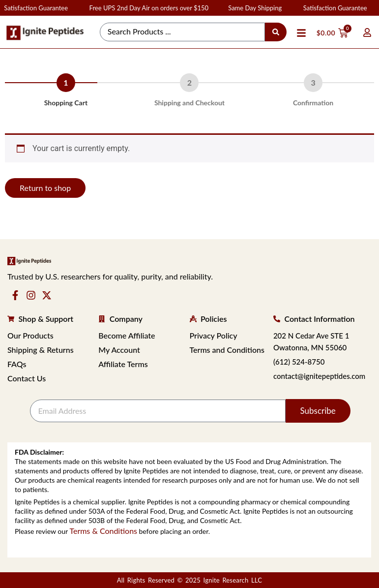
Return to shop (45, 188)
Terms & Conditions (103, 531)
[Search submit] (276, 32)
